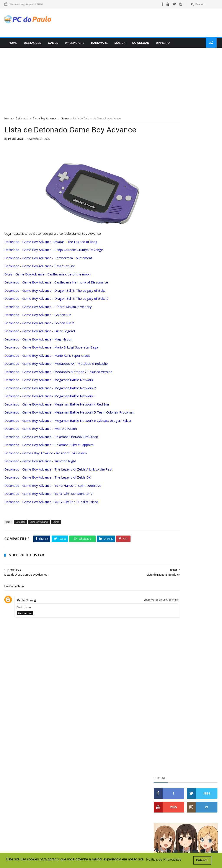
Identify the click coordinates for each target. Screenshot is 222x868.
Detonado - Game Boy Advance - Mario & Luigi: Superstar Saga (51, 350)
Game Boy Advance (45, 121)
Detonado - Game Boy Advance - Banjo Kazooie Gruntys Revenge (54, 252)
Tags (207, 180)
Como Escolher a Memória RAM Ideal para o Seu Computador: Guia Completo (197, 289)
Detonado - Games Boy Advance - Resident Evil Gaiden (46, 455)
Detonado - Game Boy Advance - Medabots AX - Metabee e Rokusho (56, 366)
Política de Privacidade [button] (164, 860)
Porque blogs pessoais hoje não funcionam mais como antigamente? (196, 321)
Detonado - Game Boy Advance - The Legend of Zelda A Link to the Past (58, 472)
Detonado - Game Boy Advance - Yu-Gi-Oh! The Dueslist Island (51, 504)
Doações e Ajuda (167, 362)
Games (52, 45)
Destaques (31, 45)
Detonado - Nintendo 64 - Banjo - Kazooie (182, 199)
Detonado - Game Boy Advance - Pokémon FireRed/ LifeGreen (51, 439)
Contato (160, 353)
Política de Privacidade (171, 358)
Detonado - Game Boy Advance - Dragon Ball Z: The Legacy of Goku (55, 293)
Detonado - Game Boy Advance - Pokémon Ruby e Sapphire (49, 447)
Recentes (186, 180)
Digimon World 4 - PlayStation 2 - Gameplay (103, 810)
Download (140, 45)
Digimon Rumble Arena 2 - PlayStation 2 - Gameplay (110, 828)
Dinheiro (162, 45)
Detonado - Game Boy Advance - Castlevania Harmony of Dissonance (56, 285)
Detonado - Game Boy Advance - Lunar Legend (40, 334)
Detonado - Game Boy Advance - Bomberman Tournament (48, 260)
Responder (25, 626)
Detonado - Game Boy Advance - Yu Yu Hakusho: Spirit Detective (53, 488)
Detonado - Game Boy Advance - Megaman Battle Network (49, 382)
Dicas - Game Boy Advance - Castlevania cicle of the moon (47, 277)
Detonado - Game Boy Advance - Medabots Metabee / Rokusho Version (58, 374)
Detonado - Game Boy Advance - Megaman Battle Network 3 (50, 399)
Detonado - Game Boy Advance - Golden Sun (38, 317)
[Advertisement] (139, 24)
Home (12, 45)
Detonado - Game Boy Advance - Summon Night (40, 464)
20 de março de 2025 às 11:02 (128, 613)
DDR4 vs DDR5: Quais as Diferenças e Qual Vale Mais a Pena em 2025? (197, 224)
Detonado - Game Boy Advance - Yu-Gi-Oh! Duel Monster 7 (49, 496)
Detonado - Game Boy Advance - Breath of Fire (40, 269)
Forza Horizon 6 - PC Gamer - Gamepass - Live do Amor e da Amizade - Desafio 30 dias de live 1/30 (109, 838)
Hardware (98, 45)
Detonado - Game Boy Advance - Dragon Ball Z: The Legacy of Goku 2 (56, 301)
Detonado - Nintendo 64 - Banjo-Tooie (179, 190)
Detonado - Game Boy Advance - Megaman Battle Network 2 (50, 390)
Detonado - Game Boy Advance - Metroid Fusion (41, 431)
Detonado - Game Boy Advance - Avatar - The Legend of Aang (51, 244)
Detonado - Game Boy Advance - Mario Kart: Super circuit (47, 358)
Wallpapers (74, 45)
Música (119, 45)
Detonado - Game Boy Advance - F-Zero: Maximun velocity (48, 309)
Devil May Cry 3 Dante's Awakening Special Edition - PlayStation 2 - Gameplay (110, 849)
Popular (164, 180)
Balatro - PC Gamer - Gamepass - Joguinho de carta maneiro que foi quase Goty (111, 819)
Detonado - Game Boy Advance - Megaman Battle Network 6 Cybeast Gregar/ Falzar (68, 423)
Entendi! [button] (207, 860)
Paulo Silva (25, 613)
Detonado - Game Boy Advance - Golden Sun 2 (39, 325)
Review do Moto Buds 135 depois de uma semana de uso (196, 270)
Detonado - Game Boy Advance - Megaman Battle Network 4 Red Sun (57, 407)
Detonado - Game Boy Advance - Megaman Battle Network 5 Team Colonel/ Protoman (69, 415)
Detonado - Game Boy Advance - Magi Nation (38, 342)
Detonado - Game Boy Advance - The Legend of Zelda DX (47, 480)
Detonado (22, 121)
